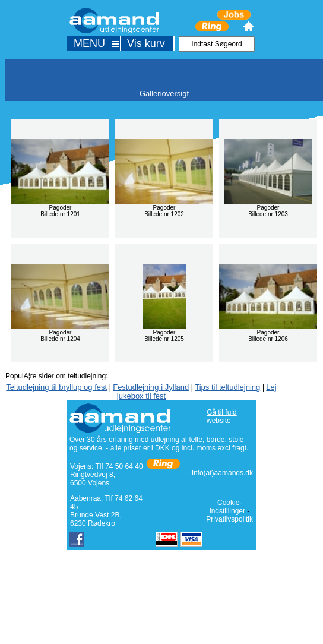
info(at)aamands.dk (222, 473)
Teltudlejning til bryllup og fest (56, 387)
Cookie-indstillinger (227, 507)
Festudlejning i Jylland (151, 387)
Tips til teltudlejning (227, 387)
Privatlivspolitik (229, 519)
